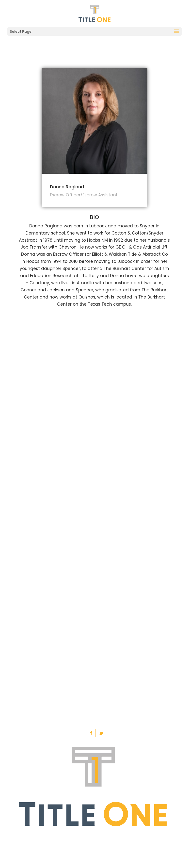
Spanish (105, 837)
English (77, 837)
